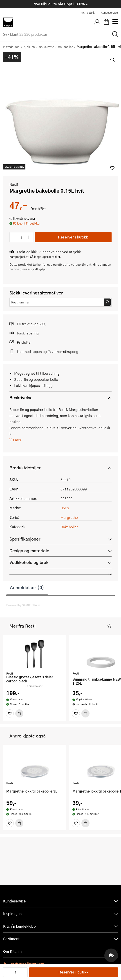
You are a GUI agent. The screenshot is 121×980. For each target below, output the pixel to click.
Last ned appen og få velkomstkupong (48, 351)
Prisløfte (24, 342)
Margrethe (69, 517)
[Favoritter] (10, 713)
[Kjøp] (19, 713)
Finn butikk (88, 13)
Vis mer (15, 440)
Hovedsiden (11, 47)
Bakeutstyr (46, 47)
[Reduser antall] (14, 237)
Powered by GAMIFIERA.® (23, 605)
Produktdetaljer (25, 468)
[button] (25, 224)
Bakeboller (65, 47)
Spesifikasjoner (25, 539)
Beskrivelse (21, 398)
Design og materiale (29, 551)
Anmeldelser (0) (27, 587)
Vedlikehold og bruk (29, 562)
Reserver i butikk (73, 237)
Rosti (14, 184)
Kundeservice (109, 13)
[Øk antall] (29, 237)
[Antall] (21, 237)
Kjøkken (29, 47)
